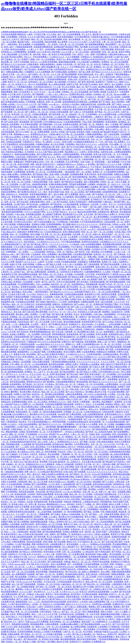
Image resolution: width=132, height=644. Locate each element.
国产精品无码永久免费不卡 (106, 214)
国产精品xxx (25, 552)
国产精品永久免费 (76, 277)
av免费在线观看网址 (123, 152)
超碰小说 (97, 234)
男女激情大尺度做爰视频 (22, 399)
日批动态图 (40, 492)
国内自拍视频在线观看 (53, 412)
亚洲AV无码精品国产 (78, 202)
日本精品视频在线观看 (74, 294)
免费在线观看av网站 (15, 72)
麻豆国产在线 (23, 42)
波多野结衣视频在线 (51, 149)
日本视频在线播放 (55, 352)
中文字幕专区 (77, 247)
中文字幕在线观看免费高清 (92, 222)
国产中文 (74, 537)
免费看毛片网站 (8, 497)
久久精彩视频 (10, 377)
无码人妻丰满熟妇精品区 (103, 359)
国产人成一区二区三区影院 (95, 419)
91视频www (40, 264)
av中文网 (12, 332)
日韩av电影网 (45, 577)
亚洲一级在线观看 (22, 122)
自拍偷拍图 (69, 464)
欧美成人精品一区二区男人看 (24, 504)
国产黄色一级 (57, 217)
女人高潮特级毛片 (100, 622)
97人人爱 (57, 87)
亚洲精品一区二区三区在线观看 (115, 62)
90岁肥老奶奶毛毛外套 (64, 69)
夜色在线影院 (62, 397)
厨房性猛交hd (67, 279)
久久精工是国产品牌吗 (43, 179)
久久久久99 (75, 549)
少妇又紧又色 (72, 367)
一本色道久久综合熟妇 (70, 104)
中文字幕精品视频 (16, 519)
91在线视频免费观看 (72, 122)
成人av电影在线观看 (57, 84)
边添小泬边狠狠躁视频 (11, 457)
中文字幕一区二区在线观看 (73, 134)
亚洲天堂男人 (70, 407)
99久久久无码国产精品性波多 (105, 39)
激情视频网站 (99, 122)
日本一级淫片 (78, 54)
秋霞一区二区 (87, 232)
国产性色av (86, 387)
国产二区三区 (94, 369)
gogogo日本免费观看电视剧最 (104, 387)
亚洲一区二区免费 (54, 102)
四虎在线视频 (52, 489)
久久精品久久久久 (57, 57)
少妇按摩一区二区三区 (74, 637)
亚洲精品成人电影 (102, 499)
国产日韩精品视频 (59, 72)
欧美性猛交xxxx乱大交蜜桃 (13, 117)
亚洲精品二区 (124, 122)
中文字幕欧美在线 (51, 337)
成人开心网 (47, 599)
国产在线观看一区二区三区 (13, 112)
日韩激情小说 (38, 77)
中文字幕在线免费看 (30, 124)
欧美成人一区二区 (44, 389)
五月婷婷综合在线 (66, 614)
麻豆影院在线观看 (57, 364)
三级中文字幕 (51, 339)
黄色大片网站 (91, 517)
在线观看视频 (42, 84)
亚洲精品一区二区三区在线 (22, 317)
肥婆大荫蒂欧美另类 (40, 544)
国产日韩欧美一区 (88, 547)
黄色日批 (21, 267)
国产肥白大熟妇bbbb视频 (110, 287)
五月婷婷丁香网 (107, 564)
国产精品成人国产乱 (40, 244)
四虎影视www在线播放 (90, 364)
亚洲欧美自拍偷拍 (55, 487)
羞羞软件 (82, 347)
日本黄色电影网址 (94, 354)
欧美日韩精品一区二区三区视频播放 (65, 622)
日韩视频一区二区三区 (73, 412)
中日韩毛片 (72, 82)
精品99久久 (99, 524)
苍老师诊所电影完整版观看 (119, 189)
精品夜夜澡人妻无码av (59, 629)
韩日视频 (84, 47)
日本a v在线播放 (43, 284)
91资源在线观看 (74, 259)
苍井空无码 (64, 347)
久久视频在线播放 (76, 97)
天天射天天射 (90, 637)
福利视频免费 (42, 479)
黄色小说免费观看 (59, 564)
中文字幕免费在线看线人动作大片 (61, 447)
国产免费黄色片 (44, 197)
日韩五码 (77, 149)
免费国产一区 (69, 189)
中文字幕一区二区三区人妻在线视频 (56, 234)
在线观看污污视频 (99, 389)
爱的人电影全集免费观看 (100, 237)
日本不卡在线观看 (18, 529)
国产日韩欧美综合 (45, 154)
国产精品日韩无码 (54, 492)
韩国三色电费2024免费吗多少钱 (55, 474)
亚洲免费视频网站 (54, 224)
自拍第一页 (37, 604)
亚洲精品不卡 (75, 324)
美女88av (42, 504)
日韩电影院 (117, 547)
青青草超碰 (15, 67)
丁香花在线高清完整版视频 (90, 379)
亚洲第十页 (98, 172)
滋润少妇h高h (88, 324)
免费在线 (41, 102)
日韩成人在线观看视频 (79, 397)
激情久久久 (40, 627)
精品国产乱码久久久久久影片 (14, 474)
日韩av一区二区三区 (76, 452)
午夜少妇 (101, 619)
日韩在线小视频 (109, 464)
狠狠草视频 (103, 594)
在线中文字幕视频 (22, 507)
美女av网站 (106, 572)
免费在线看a (115, 497)
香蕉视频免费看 (37, 624)
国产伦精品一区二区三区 (39, 74)
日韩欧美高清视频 (112, 514)
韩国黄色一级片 (103, 124)
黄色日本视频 (109, 197)
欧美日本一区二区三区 (82, 219)
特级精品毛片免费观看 (106, 352)
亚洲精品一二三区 (123, 564)
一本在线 (45, 139)
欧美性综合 (17, 239)
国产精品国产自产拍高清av (114, 462)
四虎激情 (69, 314)
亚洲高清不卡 (75, 642)
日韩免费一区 (71, 332)
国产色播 (110, 349)
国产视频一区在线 (88, 442)
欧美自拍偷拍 (76, 497)
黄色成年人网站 (22, 314)
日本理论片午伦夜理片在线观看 (106, 219)
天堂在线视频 (88, 112)
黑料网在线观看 (69, 319)
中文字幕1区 (96, 167)
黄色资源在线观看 (18, 382)
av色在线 (84, 602)
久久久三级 (56, 74)
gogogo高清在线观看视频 (12, 569)
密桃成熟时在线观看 (21, 624)
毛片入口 (113, 204)
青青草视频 (100, 162)
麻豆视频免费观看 (68, 639)
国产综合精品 (63, 202)
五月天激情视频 (122, 479)
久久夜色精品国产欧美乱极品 (66, 77)
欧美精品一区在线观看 (23, 282)
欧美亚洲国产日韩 (98, 157)
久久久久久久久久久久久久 (88, 362)
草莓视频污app (74, 117)
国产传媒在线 (78, 342)
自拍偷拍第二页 (103, 184)
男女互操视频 (25, 44)
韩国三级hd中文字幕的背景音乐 (114, 364)
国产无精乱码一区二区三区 (54, 167)
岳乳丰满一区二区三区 (18, 217)
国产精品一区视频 (92, 512)
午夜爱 (125, 324)
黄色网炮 (44, 462)
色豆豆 (77, 314)
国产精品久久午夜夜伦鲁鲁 (67, 439)
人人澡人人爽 (49, 554)
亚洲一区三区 (10, 202)
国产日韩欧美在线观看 (101, 487)
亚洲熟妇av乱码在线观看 (101, 544)
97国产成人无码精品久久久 (86, 357)
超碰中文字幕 (16, 264)
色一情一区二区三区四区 (111, 344)
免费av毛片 (100, 169)
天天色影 (50, 262)
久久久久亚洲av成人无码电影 (49, 619)
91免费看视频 (20, 172)
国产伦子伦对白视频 (75, 147)
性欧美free (80, 392)
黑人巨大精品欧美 (55, 537)
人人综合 (67, 634)
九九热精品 (123, 259)
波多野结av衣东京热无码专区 (94, 59)
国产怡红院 (80, 252)
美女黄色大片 (40, 592)
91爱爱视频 (85, 402)
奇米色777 (80, 504)
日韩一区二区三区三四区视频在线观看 (28, 467)
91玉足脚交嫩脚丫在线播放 (87, 187)
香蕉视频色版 (106, 502)
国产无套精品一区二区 (11, 59)
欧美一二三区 (108, 227)
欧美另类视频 (42, 572)
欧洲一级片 (6, 147)
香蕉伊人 (47, 349)
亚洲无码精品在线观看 (102, 484)
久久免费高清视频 (62, 497)
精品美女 (23, 422)
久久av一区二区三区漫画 (103, 79)
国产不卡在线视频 (84, 484)
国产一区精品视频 (47, 49)
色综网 (66, 537)
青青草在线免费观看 (45, 494)
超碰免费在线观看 (40, 184)
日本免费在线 (75, 629)
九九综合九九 (91, 97)
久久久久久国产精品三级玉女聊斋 (42, 37)
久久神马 (104, 204)
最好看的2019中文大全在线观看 (43, 414)
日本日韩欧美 (117, 559)
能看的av (84, 409)
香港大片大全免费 (86, 137)
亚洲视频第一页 (82, 614)
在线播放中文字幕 (42, 579)
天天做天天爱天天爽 (17, 294)
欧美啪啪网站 (20, 607)
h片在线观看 (45, 499)
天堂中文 (16, 39)
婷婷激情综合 (119, 484)
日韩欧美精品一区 (69, 379)
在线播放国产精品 (72, 589)
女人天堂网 (18, 597)
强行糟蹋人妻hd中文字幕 (96, 392)
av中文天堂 (83, 107)
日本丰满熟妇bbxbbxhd (53, 122)
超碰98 (59, 64)
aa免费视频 (93, 102)
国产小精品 (117, 104)
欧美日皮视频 (102, 334)
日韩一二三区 (122, 194)
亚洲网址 (34, 314)
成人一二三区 (120, 317)
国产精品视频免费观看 (52, 532)
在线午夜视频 (29, 264)
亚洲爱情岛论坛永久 (39, 134)
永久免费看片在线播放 (86, 337)
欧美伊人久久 (64, 339)
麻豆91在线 (114, 257)
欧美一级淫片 (105, 84)
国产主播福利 (12, 454)
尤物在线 (67, 502)
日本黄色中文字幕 (36, 279)
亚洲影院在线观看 (119, 537)
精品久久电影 (85, 194)
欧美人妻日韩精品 (32, 367)
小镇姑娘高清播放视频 (14, 472)
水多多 (82, 439)
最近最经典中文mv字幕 (73, 214)
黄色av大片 (94, 409)
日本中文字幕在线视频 (34, 519)
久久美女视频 (7, 222)
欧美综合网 (46, 334)
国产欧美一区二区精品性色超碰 (99, 432)
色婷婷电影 (24, 194)
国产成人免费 (85, 72)
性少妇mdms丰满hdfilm (80, 479)
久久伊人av (24, 374)
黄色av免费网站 (73, 59)
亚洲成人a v (82, 164)
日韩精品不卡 (8, 154)
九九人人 (65, 67)
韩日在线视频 (21, 577)
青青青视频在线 (59, 334)
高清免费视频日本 (108, 369)
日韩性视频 (74, 222)
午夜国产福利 (31, 369)
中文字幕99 (24, 454)
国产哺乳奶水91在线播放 (72, 182)
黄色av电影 (56, 379)
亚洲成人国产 (91, 297)
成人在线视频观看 (103, 507)
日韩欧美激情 (33, 64)
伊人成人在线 (53, 372)
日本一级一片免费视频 (55, 162)
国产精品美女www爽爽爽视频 (51, 207)
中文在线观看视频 (27, 347)
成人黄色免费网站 (101, 217)
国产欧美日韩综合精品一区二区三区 (51, 237)
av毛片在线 (89, 169)
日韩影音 (30, 594)
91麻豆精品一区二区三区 (72, 584)
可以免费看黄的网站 (26, 284)
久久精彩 (107, 272)
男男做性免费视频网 (78, 184)
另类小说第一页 (87, 162)
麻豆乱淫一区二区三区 (68, 137)
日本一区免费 (58, 309)
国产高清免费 (36, 122)
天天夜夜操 (29, 152)
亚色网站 (92, 164)
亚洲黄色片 (100, 82)
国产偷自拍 (104, 187)
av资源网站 (103, 627)
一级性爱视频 (50, 427)
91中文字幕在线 (13, 339)
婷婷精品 (109, 404)
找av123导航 (24, 534)
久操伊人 (83, 152)
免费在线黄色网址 (38, 202)
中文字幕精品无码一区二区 (81, 67)
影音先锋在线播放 (66, 37)
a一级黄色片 (24, 257)
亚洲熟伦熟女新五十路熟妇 (81, 94)
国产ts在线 (9, 122)
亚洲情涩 (80, 477)
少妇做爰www (112, 449)
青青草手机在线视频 (101, 562)
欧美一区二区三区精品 (75, 192)
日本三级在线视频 (10, 54)
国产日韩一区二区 (60, 389)
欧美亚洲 (45, 367)
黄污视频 (67, 224)
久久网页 (123, 632)
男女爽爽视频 (62, 519)
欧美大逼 (97, 154)
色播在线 (14, 289)
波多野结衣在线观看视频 (99, 592)
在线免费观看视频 (116, 437)
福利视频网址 (41, 597)
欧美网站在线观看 (109, 259)
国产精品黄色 (125, 209)
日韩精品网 (22, 482)
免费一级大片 (30, 472)
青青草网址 (17, 197)
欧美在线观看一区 (97, 422)
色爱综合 (43, 454)
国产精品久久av (50, 137)
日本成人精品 (120, 232)
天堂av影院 (48, 497)
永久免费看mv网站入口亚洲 (66, 399)
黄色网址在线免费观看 (55, 394)
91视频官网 (61, 259)
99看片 (87, 157)
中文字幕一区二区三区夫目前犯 (108, 109)
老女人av (28, 57)
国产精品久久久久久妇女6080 (14, 64)
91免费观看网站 (20, 52)
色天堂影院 (88, 632)
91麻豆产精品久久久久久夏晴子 (15, 79)
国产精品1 (42, 642)
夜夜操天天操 (20, 354)
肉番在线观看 (14, 634)
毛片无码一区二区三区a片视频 (56, 299)
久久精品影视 (70, 217)
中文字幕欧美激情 (41, 97)
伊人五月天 (87, 34)
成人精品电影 (12, 349)
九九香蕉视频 (14, 97)
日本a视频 (65, 174)
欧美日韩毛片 (104, 457)
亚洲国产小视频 (28, 59)
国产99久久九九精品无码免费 (115, 159)
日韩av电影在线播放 (105, 442)
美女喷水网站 (26, 392)
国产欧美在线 (32, 204)
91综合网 (95, 204)
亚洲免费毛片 (10, 267)
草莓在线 (5, 124)
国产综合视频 (60, 542)
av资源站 (11, 104)
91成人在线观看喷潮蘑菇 (91, 244)
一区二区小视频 (54, 92)
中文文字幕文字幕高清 (23, 247)
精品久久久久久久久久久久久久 (85, 224)
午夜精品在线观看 (9, 322)
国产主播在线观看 (74, 414)
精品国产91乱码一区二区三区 (111, 284)
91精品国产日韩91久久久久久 (108, 137)
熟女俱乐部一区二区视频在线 (101, 567)
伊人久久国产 (121, 599)
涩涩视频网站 (69, 424)
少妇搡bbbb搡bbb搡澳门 (70, 624)
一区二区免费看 (33, 334)
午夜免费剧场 (101, 54)
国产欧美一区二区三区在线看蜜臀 (80, 267)
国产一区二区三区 (85, 217)
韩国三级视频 (85, 249)
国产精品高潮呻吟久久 (57, 507)
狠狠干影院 (84, 374)
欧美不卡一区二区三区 (18, 82)
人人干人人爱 (53, 592)
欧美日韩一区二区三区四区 (97, 452)
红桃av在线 (68, 472)
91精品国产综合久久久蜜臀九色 (18, 404)
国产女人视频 (22, 599)
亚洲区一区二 (43, 287)
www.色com (68, 492)
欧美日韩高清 (91, 174)
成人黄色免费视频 (120, 507)
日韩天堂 (34, 454)
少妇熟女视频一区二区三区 (100, 527)
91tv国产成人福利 (121, 57)
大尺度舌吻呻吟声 (55, 432)
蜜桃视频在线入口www (56, 504)
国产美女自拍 (71, 572)
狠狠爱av (117, 607)
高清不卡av (61, 59)
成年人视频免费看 (92, 182)
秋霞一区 (61, 252)
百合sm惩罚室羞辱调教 (102, 474)
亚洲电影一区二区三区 (89, 77)
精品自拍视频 (51, 42)
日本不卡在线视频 (22, 62)
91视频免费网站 (8, 157)
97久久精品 (52, 34)
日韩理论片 (9, 329)
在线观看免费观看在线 (43, 47)
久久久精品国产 (87, 307)
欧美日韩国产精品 (39, 507)
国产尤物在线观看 (28, 584)
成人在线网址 (118, 84)
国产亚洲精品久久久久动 (99, 107)
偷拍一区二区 (37, 39)
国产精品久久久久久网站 (44, 277)
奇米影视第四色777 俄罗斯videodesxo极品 (113, 274)
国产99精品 (41, 302)
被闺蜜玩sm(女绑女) (46, 557)
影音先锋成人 (30, 242)
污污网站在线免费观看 (73, 129)
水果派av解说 (55, 134)
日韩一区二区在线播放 (30, 67)
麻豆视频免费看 (65, 254)
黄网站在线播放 (24, 614)
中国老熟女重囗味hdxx (101, 37)
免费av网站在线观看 (49, 317)
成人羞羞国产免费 (95, 279)
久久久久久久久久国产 (78, 42)
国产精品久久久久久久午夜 (36, 559)
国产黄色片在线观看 (70, 469)
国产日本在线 (37, 257)
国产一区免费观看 (75, 564)
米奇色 (13, 614)
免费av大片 (15, 99)
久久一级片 (43, 192)
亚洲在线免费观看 (36, 159)
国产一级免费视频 (110, 379)
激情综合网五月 (100, 597)
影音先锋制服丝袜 (80, 177)
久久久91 (32, 557)
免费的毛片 (105, 559)
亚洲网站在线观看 (36, 409)
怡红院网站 (31, 354)
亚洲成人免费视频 (71, 532)
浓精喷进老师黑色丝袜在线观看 (22, 512)
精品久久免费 (115, 504)
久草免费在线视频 (103, 289)
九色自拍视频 (94, 427)
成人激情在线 (72, 377)
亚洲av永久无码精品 (57, 377)
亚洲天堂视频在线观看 (51, 109)
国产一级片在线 (111, 279)
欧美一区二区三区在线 (117, 229)
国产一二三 (42, 377)
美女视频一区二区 (57, 437)
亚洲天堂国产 (102, 532)
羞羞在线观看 (48, 439)
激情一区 (35, 169)
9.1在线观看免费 (68, 484)
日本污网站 (117, 237)
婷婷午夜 (34, 489)
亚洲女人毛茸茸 (9, 277)
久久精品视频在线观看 (116, 422)
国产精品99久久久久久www (62, 292)
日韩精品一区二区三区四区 (113, 64)
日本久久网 (85, 389)
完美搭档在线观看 (97, 282)
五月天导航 (89, 214)
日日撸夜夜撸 (25, 539)
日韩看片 (47, 632)
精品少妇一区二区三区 (11, 379)
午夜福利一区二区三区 (121, 272)
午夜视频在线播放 (25, 87)
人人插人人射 (120, 252)
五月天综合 (60, 267)
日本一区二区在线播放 (46, 59)
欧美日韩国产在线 (57, 192)
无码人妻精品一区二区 (88, 537)
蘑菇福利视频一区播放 (16, 432)
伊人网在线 (7, 499)
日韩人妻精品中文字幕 (18, 557)
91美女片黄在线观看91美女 (88, 407)
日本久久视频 (121, 182)
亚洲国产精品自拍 (68, 569)
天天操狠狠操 (32, 434)
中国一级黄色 (55, 182)
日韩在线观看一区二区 (114, 222)
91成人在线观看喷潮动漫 (93, 414)
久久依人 (57, 142)
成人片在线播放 (76, 264)
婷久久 (13, 77)
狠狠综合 (57, 304)
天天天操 (58, 124)
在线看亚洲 (92, 627)
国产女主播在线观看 (51, 429)
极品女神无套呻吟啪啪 (48, 99)
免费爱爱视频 (95, 262)
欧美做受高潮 (73, 334)
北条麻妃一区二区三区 (15, 464)
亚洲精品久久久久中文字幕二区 (50, 637)
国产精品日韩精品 (24, 277)
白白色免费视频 (112, 127)
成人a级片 (18, 639)
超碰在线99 (22, 232)
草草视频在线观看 (34, 214)
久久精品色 (126, 497)
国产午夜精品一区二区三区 (104, 194)
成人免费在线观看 (10, 594)
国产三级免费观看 (40, 484)
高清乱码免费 (23, 164)
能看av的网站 (13, 174)
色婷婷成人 (51, 252)
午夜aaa (52, 522)
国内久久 (88, 477)
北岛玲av (54, 132)
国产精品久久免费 (54, 264)
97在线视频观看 (39, 44)
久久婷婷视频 (68, 619)
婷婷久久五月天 (123, 77)
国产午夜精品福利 (103, 552)
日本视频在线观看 (69, 262)
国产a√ (84, 259)
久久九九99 (43, 434)
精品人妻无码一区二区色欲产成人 (68, 179)
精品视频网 (57, 39)
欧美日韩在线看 (37, 534)
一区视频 (74, 347)
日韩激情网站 (10, 427)
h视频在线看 (24, 324)
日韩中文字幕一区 (111, 207)
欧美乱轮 (37, 392)
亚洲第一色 (103, 257)
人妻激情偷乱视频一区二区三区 (15, 489)
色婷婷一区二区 (107, 182)
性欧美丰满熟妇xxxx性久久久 (101, 309)
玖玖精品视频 (42, 437)
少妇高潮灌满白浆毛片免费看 (91, 239)
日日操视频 (111, 374)
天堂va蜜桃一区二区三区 (120, 144)
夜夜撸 (103, 92)
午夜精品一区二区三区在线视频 (90, 384)
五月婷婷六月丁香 (99, 199)
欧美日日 (80, 297)
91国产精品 (121, 269)
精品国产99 (54, 434)
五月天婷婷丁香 (25, 54)
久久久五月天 (80, 89)
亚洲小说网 (67, 142)
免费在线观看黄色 (48, 64)
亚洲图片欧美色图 (32, 147)
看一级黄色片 (82, 317)
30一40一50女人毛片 (68, 312)
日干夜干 (112, 342)
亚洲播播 (32, 52)
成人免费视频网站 (12, 177)
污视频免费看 (44, 514)
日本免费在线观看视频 (83, 254)
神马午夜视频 (10, 224)
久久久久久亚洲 (95, 197)
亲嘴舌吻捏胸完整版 (66, 477)
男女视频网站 (64, 247)
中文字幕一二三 (67, 357)
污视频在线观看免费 (24, 47)
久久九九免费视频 (43, 72)
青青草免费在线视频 (28, 227)
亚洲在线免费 (20, 494)
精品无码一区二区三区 (114, 239)
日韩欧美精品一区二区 (20, 429)
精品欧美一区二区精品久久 (78, 167)
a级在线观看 (96, 52)
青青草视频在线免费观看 (83, 109)
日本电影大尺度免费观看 (52, 589)
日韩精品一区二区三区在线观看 (75, 92)
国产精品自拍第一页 (32, 639)
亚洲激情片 (73, 72)
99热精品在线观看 (85, 447)
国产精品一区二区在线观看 (44, 397)
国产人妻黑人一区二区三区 (37, 112)
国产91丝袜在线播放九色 (45, 222)
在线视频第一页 (60, 512)
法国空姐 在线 (107, 152)
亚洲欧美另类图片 (57, 354)
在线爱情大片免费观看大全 (94, 642)
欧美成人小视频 (30, 642)
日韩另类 (23, 37)
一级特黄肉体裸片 (41, 292)
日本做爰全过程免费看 (25, 302)
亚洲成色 (10, 214)
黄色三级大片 (122, 637)
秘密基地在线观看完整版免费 (83, 539)
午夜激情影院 (12, 422)
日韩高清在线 (23, 322)
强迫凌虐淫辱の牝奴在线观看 (115, 167)
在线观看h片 (83, 262)
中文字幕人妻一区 (20, 409)
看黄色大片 (68, 524)
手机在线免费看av (41, 57)
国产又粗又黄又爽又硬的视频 (35, 312)
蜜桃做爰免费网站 (63, 557)
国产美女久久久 (108, 599)
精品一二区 (36, 614)
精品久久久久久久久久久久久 (79, 604)
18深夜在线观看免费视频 (34, 239)
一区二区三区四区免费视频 (108, 292)
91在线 (57, 262)
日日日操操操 (102, 629)
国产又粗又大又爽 (97, 367)
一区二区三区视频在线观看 (105, 447)
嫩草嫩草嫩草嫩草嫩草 (67, 427)
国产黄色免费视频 (18, 449)
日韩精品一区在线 (25, 502)
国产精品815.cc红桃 (29, 99)
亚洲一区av (125, 219)
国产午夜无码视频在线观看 (31, 249)
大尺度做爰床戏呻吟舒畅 (104, 269)
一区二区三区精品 (23, 629)
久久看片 (79, 49)
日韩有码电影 (37, 552)
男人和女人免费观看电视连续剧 (116, 377)
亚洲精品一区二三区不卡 (35, 372)
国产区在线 (71, 132)
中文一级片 (100, 74)
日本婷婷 (31, 494)
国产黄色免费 (40, 537)
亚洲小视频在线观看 (72, 232)
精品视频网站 (10, 307)
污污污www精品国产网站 (35, 212)
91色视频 (69, 274)
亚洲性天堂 (112, 634)
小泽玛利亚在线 (11, 207)
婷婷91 (7, 392)
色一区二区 (87, 39)
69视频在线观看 (88, 302)
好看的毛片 (66, 342)
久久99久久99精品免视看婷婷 (71, 169)
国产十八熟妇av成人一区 (79, 519)
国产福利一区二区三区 (46, 574)
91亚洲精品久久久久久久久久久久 (114, 242)
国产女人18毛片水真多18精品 (77, 522)
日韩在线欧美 (115, 532)
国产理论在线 (72, 374)
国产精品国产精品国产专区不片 (114, 132)
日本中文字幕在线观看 (66, 282)
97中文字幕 (126, 162)
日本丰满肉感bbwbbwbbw (44, 329)
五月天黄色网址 (73, 162)
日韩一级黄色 (50, 534)
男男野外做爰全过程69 (35, 162)
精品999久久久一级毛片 (14, 622)
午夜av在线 (20, 214)
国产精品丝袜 (92, 439)
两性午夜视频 (102, 504)
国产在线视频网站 (121, 432)
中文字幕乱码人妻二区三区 (89, 542)
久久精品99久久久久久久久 (49, 242)
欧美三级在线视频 (120, 434)
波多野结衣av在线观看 (102, 604)
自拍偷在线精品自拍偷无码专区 (23, 442)
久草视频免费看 (31, 89)
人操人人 (53, 442)
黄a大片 (32, 84)
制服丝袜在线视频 (22, 319)
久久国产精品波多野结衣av (20, 604)
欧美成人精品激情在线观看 (21, 537)
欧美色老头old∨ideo (66, 567)
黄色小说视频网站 (50, 254)
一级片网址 (96, 402)
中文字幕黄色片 (120, 589)
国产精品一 (28, 179)
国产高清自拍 (23, 332)
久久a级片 (53, 517)
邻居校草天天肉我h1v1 (54, 607)
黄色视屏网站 (36, 509)
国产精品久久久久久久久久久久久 (104, 382)
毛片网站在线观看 (90, 594)
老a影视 (42, 489)
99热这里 (53, 479)
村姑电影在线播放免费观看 (50, 547)
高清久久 (34, 62)
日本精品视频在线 (122, 309)
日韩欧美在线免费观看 (44, 399)
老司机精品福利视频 (122, 474)
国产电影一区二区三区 (75, 559)
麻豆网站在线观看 (106, 87)
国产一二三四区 (22, 447)
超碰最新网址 (23, 352)
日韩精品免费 (61, 277)
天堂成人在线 (40, 487)
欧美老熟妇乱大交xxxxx (11, 459)
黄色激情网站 (70, 527)
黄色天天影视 (45, 127)
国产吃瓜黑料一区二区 (76, 287)
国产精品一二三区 (23, 359)
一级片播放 (82, 427)
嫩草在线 (115, 212)
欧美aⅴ (39, 142)
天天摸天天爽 (40, 34)
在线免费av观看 (104, 104)
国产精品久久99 (33, 529)
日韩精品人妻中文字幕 (103, 589)
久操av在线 (40, 594)
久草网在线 (57, 289)
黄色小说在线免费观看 (49, 89)
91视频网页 (29, 72)
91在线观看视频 (8, 412)
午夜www (57, 612)
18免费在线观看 (92, 559)
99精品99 (119, 412)
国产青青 (62, 359)
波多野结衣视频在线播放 (60, 119)
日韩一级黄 (24, 509)
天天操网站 (9, 544)
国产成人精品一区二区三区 (13, 567)
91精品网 (71, 359)
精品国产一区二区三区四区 (110, 97)
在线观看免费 (123, 339)
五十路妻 (10, 577)
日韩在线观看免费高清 (66, 382)
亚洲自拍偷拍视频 (118, 459)
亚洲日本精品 (94, 152)
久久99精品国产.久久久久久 (103, 479)
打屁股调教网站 (13, 309)
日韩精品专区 (89, 329)
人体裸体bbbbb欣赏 (91, 502)
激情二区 (40, 452)
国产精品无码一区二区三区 (18, 139)
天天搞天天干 (120, 577)
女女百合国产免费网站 (98, 47)
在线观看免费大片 (58, 544)
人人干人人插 (8, 494)
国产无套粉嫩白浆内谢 (60, 139)
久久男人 (50, 617)
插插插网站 (121, 299)
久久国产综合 (25, 184)
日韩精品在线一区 (85, 569)
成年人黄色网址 (118, 102)
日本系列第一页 (70, 64)
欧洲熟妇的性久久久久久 (68, 442)
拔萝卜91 (103, 492)
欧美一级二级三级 (110, 52)
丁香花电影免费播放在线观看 (63, 362)
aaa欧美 (41, 262)
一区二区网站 (23, 252)
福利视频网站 (81, 567)
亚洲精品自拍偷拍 (111, 354)
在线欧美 (109, 74)
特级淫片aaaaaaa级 (110, 632)
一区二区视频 (56, 107)
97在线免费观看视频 (35, 449)
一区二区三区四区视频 (86, 189)
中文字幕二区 (84, 487)
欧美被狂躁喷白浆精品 (15, 102)
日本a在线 (53, 462)
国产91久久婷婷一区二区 (26, 132)
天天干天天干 (51, 159)
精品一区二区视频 (40, 629)
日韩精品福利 (23, 532)
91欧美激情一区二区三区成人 (24, 547)
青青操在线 (12, 479)
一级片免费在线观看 (88, 469)
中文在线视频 (99, 404)
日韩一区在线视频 (101, 454)
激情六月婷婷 (107, 612)
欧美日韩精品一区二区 (114, 397)
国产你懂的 (43, 104)
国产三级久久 (75, 112)
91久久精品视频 (108, 407)
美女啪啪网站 (87, 269)
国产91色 (37, 589)
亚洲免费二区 (53, 272)
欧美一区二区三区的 (115, 587)
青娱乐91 (107, 319)
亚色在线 (48, 39)
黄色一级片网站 (63, 509)
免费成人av (44, 609)
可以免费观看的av (57, 367)
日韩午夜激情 (93, 287)
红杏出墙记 (31, 607)
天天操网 (5, 264)
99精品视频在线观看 (65, 49)
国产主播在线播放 (105, 607)
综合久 (89, 404)
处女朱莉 (49, 409)
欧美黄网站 (15, 124)
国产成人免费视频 (22, 522)
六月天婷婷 (84, 237)
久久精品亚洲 (88, 552)
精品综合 (60, 187)
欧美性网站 (89, 129)
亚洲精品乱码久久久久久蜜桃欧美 (40, 464)
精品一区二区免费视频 (20, 234)
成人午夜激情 (99, 349)
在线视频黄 (119, 582)
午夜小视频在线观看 (109, 512)
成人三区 (16, 584)
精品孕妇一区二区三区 (120, 499)
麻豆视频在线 (117, 457)
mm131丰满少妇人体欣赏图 (49, 52)
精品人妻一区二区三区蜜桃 (53, 392)
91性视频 (115, 124)
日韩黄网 (10, 269)
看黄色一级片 (120, 404)
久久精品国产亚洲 (66, 227)
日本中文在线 (35, 167)
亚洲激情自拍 (67, 304)
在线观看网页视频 (110, 192)
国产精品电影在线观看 (42, 444)
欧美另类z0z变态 (70, 107)
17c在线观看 (26, 444)
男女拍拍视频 (54, 454)
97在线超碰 (36, 254)
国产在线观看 (80, 472)
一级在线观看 (69, 172)
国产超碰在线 (20, 219)
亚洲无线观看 (27, 97)
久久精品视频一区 (51, 457)
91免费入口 (11, 87)
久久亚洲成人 (100, 324)
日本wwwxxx (78, 209)
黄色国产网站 (120, 202)
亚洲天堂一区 (86, 589)
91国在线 (95, 132)
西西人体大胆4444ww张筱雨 (18, 549)
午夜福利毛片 (29, 142)
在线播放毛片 (42, 347)
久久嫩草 (124, 612)
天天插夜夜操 (63, 459)
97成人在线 (119, 99)
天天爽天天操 (87, 597)
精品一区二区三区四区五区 (23, 304)
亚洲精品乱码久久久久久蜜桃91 (99, 69)
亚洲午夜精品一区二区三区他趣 (49, 524)
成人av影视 (67, 209)
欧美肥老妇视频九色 (121, 319)
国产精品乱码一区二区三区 (75, 229)
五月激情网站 (92, 114)
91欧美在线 (18, 559)
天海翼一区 (37, 412)
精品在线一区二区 (27, 477)
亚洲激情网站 (21, 269)
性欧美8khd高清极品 (15, 152)
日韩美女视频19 (21, 279)
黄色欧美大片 (23, 439)
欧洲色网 (6, 429)
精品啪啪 (97, 482)
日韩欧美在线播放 (42, 379)
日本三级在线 (58, 127)
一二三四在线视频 (38, 252)
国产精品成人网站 (41, 174)
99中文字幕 (80, 424)
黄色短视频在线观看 (72, 322)
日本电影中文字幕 (99, 249)
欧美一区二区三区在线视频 (27, 612)
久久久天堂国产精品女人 (57, 212)
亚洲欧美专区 (118, 604)
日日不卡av (54, 312)
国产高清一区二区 (85, 64)
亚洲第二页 (6, 504)
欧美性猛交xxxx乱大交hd (82, 534)
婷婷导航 (80, 457)
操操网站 (106, 312)
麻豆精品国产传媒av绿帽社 (97, 554)
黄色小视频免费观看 (91, 612)
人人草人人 (84, 544)
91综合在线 (21, 157)
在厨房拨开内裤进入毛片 (85, 292)
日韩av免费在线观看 (41, 362)
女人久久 (52, 157)
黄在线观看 (83, 367)
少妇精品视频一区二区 (78, 514)
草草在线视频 (87, 154)
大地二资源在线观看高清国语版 (108, 307)
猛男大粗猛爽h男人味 (50, 67)
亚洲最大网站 (71, 207)
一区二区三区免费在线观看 (32, 339)
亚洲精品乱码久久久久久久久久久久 (115, 409)
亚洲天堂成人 (53, 357)
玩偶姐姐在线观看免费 (106, 339)
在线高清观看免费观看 (18, 159)
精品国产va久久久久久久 (26, 262)
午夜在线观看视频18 (106, 637)
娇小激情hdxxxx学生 (24, 329)
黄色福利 (71, 504)
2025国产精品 (20, 204)
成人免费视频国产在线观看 (23, 574)
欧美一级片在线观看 (104, 302)
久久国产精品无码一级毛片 (30, 349)
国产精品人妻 (35, 599)
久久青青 (63, 302)
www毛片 (92, 229)
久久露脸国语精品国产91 (12, 244)
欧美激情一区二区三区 (45, 307)
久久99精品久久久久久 (18, 119)
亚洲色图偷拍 (74, 302)
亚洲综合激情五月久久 (107, 119)
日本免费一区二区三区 (82, 234)
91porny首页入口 (41, 209)
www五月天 (106, 624)
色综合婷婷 (98, 569)
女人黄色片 (110, 619)
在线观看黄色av (78, 284)
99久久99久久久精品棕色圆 (49, 342)
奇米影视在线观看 (117, 557)
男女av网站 (65, 369)
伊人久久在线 (33, 499)
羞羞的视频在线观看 (67, 62)
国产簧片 (26, 459)
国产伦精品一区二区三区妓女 (51, 274)
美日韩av (16, 287)
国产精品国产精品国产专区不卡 (78, 349)
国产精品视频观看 (69, 74)
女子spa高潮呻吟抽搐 (108, 114)
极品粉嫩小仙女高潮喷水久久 (16, 414)
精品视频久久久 (72, 152)
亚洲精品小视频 (39, 224)
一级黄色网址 (12, 44)
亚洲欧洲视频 (58, 349)
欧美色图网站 (87, 314)
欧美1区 (97, 64)
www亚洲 (43, 62)
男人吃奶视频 (113, 389)
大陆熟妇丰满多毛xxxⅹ (66, 164)
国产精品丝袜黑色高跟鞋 (95, 179)
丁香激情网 (65, 454)
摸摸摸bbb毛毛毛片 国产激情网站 (15, 229)
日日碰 (57, 387)
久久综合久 (12, 424)
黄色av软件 (62, 157)
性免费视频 (57, 632)
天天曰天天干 (99, 449)
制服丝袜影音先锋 (89, 104)
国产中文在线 (91, 87)
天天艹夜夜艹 (83, 207)
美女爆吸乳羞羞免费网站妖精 (80, 617)
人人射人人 (31, 567)
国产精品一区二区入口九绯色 (107, 112)
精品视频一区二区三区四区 (111, 509)
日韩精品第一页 (53, 469)
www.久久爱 (66, 52)
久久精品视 (75, 244)
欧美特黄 (49, 387)
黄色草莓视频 (51, 452)
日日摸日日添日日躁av (23, 222)
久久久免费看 (92, 424)
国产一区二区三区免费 (40, 322)
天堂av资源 (114, 47)
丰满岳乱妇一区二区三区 (81, 529)
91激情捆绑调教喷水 (93, 272)
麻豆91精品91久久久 (39, 229)
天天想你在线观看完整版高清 (14, 34)
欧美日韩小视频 (62, 494)
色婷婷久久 (80, 404)
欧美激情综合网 (41, 502)
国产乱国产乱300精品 (89, 84)
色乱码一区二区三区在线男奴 (95, 437)
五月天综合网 (45, 309)
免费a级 (68, 562)
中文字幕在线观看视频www (40, 422)
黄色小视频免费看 (16, 149)
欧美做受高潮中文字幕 (92, 322)
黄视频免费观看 (116, 517)
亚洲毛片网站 (53, 369)
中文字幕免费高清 (82, 37)
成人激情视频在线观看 (14, 372)
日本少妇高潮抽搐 (27, 289)
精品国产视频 (36, 532)
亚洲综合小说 (37, 549)
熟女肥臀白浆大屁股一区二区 (90, 332)
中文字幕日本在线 (108, 77)
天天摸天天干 (113, 92)
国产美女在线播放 (21, 189)
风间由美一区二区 (77, 114)
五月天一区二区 (80, 99)
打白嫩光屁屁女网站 (26, 637)
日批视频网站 (93, 509)
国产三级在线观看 (112, 134)
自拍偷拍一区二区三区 (103, 94)
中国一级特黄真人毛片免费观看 (99, 252)
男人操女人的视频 (68, 457)
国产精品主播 (58, 314)
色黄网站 (27, 484)
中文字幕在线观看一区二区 (75, 289)
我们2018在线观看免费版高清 (22, 237)
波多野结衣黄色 (107, 519)
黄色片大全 (26, 177)
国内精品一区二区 (93, 147)
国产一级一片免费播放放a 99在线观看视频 (97, 399)
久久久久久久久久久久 (59, 244)
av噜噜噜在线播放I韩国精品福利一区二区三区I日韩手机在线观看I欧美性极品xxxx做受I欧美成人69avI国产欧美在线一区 (51, 32)
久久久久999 (120, 302)
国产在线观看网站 (101, 477)
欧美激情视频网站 (68, 577)
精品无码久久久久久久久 (87, 144)
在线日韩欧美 (47, 529)
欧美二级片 (9, 47)
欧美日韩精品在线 (86, 74)
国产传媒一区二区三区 (27, 377)
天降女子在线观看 (9, 482)
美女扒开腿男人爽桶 (72, 352)
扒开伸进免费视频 (84, 359)
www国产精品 (12, 167)
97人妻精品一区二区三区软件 (90, 319)
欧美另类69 (76, 594)
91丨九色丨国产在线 (104, 142)
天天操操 (111, 157)
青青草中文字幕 (117, 534)
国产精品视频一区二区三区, (111, 549)
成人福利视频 (60, 82)
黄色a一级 (46, 54)
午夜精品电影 (104, 574)
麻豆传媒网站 (81, 197)
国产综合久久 (57, 189)
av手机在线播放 (124, 114)
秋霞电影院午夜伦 (117, 334)
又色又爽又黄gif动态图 (92, 462)
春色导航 (37, 54)
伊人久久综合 (20, 129)
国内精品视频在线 (117, 629)
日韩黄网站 (70, 144)
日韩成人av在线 (119, 224)
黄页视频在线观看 (123, 427)
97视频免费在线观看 (112, 139)
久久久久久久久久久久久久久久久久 (102, 472)
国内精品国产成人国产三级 (67, 307)
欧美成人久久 (21, 84)
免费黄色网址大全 (36, 232)
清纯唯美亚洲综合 (57, 572)
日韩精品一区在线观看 (22, 362)
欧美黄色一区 (61, 617)
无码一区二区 (97, 139)
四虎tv (70, 417)
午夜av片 (28, 589)
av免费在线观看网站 (71, 154)
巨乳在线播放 (107, 317)
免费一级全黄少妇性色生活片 (43, 164)
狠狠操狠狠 (123, 89)
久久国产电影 (45, 314)
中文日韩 (121, 394)
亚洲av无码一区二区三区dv (107, 267)
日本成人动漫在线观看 (59, 112)
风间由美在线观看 (27, 492)
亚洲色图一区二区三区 (36, 172)
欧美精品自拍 (58, 444)
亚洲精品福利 (63, 479)
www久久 (122, 447)
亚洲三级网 (121, 539)
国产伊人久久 (12, 374)
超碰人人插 (102, 342)
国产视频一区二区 (87, 124)
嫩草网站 (15, 392)
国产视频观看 (38, 94)
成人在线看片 (74, 269)
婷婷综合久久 (12, 194)
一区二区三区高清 (64, 587)
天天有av (46, 417)
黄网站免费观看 (118, 574)
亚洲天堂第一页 (109, 154)
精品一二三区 (10, 532)
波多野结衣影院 (28, 524)
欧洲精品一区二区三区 (103, 67)
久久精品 (31, 479)
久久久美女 (31, 294)
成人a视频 (118, 79)
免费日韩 (22, 479)
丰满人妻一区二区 (90, 492)
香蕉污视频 (48, 542)
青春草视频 (69, 187)
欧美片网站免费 (63, 257)
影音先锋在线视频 (27, 144)
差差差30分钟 (32, 527)
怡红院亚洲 (102, 229)
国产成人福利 (96, 207)
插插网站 (100, 329)
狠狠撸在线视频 (106, 149)
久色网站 (26, 137)
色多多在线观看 (29, 197)
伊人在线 (48, 77)
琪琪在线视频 (87, 499)
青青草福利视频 (59, 422)
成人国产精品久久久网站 (87, 372)
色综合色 (62, 452)
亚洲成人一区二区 (14, 642)
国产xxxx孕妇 (43, 354)
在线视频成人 (95, 227)
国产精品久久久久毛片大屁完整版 (60, 467)
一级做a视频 (103, 517)
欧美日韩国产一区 (98, 374)
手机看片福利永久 (122, 519)
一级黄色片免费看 (25, 469)
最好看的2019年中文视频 (84, 587)
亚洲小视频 (54, 174)
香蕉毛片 (50, 594)
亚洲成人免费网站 (18, 334)
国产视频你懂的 (46, 124)
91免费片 (101, 489)
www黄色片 (65, 434)
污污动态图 (97, 377)
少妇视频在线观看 (75, 419)
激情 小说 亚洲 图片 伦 (23, 92)
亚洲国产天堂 (120, 69)
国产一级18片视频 (56, 194)
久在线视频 (48, 297)
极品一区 (81, 87)
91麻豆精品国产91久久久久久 (83, 339)
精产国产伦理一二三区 (106, 539)
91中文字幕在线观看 (17, 259)
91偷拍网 (55, 577)
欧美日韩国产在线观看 (53, 249)
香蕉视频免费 (92, 284)
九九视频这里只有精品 (50, 569)
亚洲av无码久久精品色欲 (51, 319)
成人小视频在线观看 (48, 169)
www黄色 (114, 592)
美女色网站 (38, 582)
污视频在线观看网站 (94, 134)
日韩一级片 (36, 429)
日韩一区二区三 (37, 427)
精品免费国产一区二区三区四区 (76, 609)
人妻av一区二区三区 (79, 434)
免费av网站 (92, 257)
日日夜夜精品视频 (55, 172)
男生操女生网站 (16, 57)
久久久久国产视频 (80, 489)
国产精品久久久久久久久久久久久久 (107, 72)
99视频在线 (77, 502)
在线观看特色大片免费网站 (46, 247)
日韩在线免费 (108, 412)
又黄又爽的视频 (107, 49)
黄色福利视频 (49, 509)
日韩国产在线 (76, 299)
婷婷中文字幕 (73, 84)
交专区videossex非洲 (17, 564)
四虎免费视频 (91, 342)
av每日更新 (48, 199)
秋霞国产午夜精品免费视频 (18, 297)
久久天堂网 (66, 387)
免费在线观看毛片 (75, 157)
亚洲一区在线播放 (104, 434)
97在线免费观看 (56, 229)
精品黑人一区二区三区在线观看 (106, 529)
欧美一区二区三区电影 (22, 182)
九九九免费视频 (73, 57)
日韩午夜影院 (46, 612)
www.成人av (54, 104)
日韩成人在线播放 (102, 534)
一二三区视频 (30, 107)
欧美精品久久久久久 (58, 402)
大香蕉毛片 (46, 217)
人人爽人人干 (33, 49)
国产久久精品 (108, 482)
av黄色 (30, 34)
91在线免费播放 (89, 352)
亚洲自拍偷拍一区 (23, 412)
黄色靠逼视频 (82, 382)
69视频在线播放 (9, 599)
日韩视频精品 (18, 89)
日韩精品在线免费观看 (61, 219)
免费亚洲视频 (44, 132)
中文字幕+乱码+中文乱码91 (20, 94)
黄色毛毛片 (100, 587)
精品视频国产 (108, 402)
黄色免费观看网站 (75, 512)
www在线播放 (85, 377)
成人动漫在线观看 (91, 49)
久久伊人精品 (113, 59)
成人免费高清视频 (78, 627)
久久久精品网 (65, 489)
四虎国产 (122, 387)
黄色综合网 (120, 49)
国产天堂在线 (58, 332)
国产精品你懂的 (66, 99)
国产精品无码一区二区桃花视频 (97, 584)
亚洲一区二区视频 (107, 424)
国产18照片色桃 (23, 254)
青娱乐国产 (87, 622)
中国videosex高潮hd (13, 137)
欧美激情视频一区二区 (36, 432)
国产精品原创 (56, 204)
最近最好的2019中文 (91, 599)
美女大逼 (18, 312)
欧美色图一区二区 (27, 437)
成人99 (27, 169)
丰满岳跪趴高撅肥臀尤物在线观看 (60, 404)
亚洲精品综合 (111, 89)
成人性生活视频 (57, 144)
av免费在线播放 (112, 384)
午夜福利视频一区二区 (92, 159)
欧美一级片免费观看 (72, 39)
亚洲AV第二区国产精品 (46, 477)
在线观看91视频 (122, 227)
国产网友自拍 (10, 469)
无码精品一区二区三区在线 (49, 584)
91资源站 (30, 219)
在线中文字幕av (24, 397)
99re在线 (61, 414)
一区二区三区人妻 (9, 164)
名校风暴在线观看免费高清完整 (20, 209)
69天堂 (4, 479)
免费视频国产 (18, 69)
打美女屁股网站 (104, 547)
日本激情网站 (12, 492)
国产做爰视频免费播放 (95, 44)
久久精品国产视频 (38, 352)
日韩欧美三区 (125, 47)
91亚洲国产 (54, 347)
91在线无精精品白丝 (53, 232)
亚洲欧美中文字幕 (45, 69)
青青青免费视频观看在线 (40, 332)
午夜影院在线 (36, 297)
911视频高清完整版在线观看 (51, 527)
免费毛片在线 (123, 352)
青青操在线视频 (56, 502)
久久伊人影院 (54, 484)
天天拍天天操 (81, 309)
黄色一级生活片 (34, 474)
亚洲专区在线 (105, 224)
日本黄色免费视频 (25, 632)
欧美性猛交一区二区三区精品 (41, 82)
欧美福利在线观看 (44, 304)
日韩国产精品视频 (14, 609)
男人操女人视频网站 (69, 239)
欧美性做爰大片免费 (52, 552)
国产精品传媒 (16, 127)
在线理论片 (13, 554)
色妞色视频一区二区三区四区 (96, 497)
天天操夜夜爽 (55, 609)
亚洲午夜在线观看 (37, 79)
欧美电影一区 (91, 457)
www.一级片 (80, 69)
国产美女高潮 (125, 592)
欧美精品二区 (37, 137)
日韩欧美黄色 (32, 157)
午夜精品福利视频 (40, 182)
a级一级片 (112, 492)
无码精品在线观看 (14, 142)
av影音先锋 (103, 144)
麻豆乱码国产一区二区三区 (113, 234)
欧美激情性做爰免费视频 (12, 212)
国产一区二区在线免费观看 (69, 34)
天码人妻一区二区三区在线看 (72, 44)
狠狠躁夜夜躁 (22, 602)
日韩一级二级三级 (53, 279)
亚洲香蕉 (119, 402)
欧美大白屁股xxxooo (58, 482)
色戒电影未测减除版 (30, 309)
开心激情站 (47, 142)
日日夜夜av (70, 309)
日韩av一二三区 (56, 327)
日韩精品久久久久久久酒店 (110, 177)
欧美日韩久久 (12, 617)
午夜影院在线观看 (58, 287)
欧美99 (37, 317)
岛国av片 (60, 464)
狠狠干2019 (124, 82)
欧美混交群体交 (11, 534)
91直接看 (117, 149)
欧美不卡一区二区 (117, 594)
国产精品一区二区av (110, 209)
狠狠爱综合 (122, 342)
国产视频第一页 (64, 534)
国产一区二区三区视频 (104, 232)
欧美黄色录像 (49, 257)
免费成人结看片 (72, 364)
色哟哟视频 (11, 252)
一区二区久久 (22, 74)
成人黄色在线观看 (90, 299)
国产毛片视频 (122, 407)
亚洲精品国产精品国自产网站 (67, 47)
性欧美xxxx (102, 634)
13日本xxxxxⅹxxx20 (24, 582)
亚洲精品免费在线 (56, 559)
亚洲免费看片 (110, 332)
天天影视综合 (18, 147)
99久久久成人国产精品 (121, 487)
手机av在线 (87, 122)
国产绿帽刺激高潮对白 (108, 439)
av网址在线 (120, 482)
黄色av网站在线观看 (33, 299)
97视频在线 (32, 342)
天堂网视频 (31, 102)
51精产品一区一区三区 (72, 632)
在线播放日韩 (104, 212)
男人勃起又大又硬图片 (38, 119)
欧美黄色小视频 (67, 89)
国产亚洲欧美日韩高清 (27, 192)
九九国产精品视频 (23, 544)
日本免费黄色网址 (82, 444)
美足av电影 (28, 292)
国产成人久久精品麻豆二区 (84, 634)
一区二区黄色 (52, 44)
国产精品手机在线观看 (110, 264)
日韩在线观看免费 (22, 337)
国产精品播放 (35, 439)
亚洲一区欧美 (73, 402)
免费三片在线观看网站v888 (88, 344)
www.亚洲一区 (120, 567)
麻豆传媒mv (17, 292)
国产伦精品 (56, 514)
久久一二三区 (34, 602)
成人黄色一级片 (48, 259)
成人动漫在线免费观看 (120, 454)
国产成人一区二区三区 (72, 612)
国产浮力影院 (105, 102)
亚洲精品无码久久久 (59, 97)
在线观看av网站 (124, 492)
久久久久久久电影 (43, 289)
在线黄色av (124, 262)
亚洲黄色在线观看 (71, 124)
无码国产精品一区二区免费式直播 (70, 554)
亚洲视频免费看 (77, 174)
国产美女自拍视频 (62, 529)
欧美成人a (38, 632)
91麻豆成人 (108, 202)
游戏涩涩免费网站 (9, 192)
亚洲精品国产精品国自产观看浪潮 (89, 417)
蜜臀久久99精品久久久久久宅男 (59, 449)
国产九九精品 (108, 322)
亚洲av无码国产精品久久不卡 (35, 327)
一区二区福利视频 (44, 512)
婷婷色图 (91, 82)
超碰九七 (120, 157)
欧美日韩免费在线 (62, 594)
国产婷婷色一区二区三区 (80, 474)
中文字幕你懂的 (26, 617)
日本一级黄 (90, 54)
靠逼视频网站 (110, 314)
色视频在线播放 (43, 144)
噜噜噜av (92, 607)
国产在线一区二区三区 (120, 477)
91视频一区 (90, 504)
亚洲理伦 (60, 522)
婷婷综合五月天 (51, 269)
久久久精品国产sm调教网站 (89, 62)
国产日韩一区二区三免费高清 (101, 99)
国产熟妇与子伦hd (14, 357)
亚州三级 (36, 539)
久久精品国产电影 (90, 149)
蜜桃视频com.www (22, 134)
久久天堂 (33, 104)
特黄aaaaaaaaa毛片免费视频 (37, 622)
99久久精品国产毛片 (71, 547)
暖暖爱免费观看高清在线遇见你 (31, 387)
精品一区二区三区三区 (84, 524)
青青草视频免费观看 (39, 194)
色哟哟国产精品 (52, 239)
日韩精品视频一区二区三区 (51, 407)
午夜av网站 (100, 129)
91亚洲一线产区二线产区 (45, 282)
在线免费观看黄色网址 (53, 129)
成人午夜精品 (18, 169)
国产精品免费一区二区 (59, 114)
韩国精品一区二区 (73, 437)
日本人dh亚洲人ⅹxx (112, 569)
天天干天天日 (40, 92)
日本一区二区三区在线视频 (58, 627)
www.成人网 (102, 337)
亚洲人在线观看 (24, 77)
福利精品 (77, 492)
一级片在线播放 (89, 629)
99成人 (115, 262)
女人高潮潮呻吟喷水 (109, 247)
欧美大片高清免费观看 (48, 227)
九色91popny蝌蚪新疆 (28, 207)
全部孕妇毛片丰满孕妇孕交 (72, 272)
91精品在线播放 (96, 397)
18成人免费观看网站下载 (99, 602)
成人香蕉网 (63, 42)
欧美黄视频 (52, 62)
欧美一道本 (61, 147)
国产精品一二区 (96, 514)
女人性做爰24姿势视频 (53, 634)
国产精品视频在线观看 (91, 624)
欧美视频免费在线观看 (98, 557)
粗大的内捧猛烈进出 (35, 267)
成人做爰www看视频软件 (89, 572)
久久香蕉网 (73, 237)
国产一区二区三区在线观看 (23, 572)
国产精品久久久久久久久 (85, 619)
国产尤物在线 (120, 254)
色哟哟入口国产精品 (22, 394)
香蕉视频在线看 (13, 444)
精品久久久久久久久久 (55, 344)
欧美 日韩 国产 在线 (84, 467)
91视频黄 (14, 257)
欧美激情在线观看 (23, 417)
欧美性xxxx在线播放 (26, 307)
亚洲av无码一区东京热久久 (79, 79)
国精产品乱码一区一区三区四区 (22, 619)
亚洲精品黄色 (26, 174)
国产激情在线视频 (100, 429)
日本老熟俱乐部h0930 (43, 87)
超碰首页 (57, 154)
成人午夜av (37, 417)
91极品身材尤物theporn (118, 54)
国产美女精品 (30, 69)
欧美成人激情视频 (119, 107)
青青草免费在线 (73, 597)
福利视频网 (24, 167)
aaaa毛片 (5, 434)
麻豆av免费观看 (108, 427)
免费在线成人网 (48, 147)
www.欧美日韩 (60, 117)
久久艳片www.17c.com (69, 592)
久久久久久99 (22, 104)
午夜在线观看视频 (92, 247)
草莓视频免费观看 (89, 459)
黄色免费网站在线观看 (28, 274)
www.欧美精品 (10, 452)
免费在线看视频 (95, 202)
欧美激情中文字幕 (10, 274)
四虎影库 (79, 464)
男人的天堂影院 (69, 87)
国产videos (70, 392)
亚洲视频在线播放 (20, 402)
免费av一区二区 (8, 84)
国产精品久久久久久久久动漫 (109, 164)
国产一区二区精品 (84, 172)
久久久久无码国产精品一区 (76, 127)
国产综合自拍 (23, 202)
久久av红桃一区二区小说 (32, 457)
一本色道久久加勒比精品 (74, 432)
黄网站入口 (70, 344)
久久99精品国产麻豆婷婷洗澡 (50, 472)
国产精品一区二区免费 (46, 587)
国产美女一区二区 (112, 117)
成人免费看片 (120, 142)
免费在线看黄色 (33, 259)
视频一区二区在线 (17, 434)
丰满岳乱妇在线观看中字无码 (67, 409)
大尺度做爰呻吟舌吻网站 (114, 172)
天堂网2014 (33, 577)
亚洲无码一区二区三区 (103, 254)
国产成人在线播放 (87, 334)
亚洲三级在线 (92, 574)
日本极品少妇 (27, 379)
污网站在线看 (114, 249)
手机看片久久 (112, 82)
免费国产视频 (94, 259)
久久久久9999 (109, 444)
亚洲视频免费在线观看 (112, 244)
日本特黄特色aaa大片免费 (96, 277)
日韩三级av (98, 314)
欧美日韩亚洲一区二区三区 (69, 159)
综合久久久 (116, 184)
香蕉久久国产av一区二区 (116, 129)
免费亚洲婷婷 (121, 87)
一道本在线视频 (37, 42)
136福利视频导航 (116, 429)
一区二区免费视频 (80, 557)
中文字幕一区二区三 (92, 464)
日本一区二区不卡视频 (40, 189)
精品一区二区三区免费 (38, 482)
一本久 (116, 612)
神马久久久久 (40, 617)
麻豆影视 (34, 127)
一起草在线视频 (114, 324)
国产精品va (50, 519)
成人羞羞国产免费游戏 (52, 214)
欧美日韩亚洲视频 (105, 174)
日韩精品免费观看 (40, 114)
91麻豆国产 (35, 139)
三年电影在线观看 (64, 582)
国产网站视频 (47, 539)
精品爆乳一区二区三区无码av (80, 482)
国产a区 (26, 244)
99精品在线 (67, 109)
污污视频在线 (62, 222)
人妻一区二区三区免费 (111, 42)
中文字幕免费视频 (34, 129)
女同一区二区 (97, 444)
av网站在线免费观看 (74, 394)
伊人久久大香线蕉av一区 (70, 579)
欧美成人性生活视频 (51, 639)
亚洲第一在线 (80, 279)
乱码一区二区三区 (36, 269)
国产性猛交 (25, 39)
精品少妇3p (124, 472)
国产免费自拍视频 (94, 192)
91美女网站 (101, 189)
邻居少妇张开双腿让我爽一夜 (34, 187)
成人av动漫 (43, 442)
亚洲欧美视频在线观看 (58, 184)
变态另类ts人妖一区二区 (66, 384)
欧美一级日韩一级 (87, 532)
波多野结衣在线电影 (90, 242)
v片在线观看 (79, 274)
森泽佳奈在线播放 (18, 49)
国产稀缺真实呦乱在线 (80, 139)
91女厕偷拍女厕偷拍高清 (84, 142)
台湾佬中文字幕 (71, 249)
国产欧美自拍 (40, 469)
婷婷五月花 (72, 542)
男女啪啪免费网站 (120, 544)
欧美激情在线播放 (23, 497)
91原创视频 (15, 524)
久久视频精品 (74, 507)
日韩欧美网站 (43, 107)
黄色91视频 (35, 234)
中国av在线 (110, 329)
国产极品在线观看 (114, 347)
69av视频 (126, 109)
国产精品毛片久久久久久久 (50, 424)
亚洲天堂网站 (125, 52)
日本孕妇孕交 (120, 617)
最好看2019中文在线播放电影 (105, 34)
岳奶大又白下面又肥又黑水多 (26, 462)
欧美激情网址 (87, 117)
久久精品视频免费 (71, 204)
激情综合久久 (7, 312)
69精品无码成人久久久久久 (65, 199)
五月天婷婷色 (122, 399)
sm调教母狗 (44, 204)
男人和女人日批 (11, 199)
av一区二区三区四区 (81, 52)
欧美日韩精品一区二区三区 (34, 357)
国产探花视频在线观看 (116, 282)
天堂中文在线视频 (105, 577)
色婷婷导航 (37, 497)
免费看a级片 (19, 162)
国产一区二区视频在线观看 (23, 587)
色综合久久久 (43, 294)
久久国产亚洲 (95, 42)
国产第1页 (35, 319)
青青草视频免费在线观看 (15, 527)
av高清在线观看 (19, 499)
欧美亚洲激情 (112, 122)
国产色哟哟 (95, 92)
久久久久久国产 (26, 592)
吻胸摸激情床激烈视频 (110, 614)
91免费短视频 (124, 279)
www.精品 (40, 344)
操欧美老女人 (52, 302)
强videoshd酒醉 (120, 94)
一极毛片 (44, 324)
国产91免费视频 (72, 194)
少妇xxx (26, 127)
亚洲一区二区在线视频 (114, 417)
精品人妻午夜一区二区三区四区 (99, 582)
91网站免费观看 (19, 542)
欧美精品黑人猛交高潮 (103, 57)
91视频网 (92, 184)
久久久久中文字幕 (50, 614)
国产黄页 (82, 82)
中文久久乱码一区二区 (39, 374)
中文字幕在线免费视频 (71, 242)
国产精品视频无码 (67, 337)
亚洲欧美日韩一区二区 (83, 449)
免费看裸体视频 (57, 294)
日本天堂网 (95, 614)
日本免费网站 (12, 37)
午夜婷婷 (76, 387)
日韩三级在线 (66, 149)
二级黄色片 (99, 117)
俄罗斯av (70, 252)
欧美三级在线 (105, 537)
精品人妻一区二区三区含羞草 (34, 562)
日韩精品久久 (87, 57)
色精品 (92, 434)
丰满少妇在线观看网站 (28, 424)
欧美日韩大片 (79, 582)
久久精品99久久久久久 (76, 354)
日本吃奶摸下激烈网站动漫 (105, 494)
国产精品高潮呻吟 (67, 372)
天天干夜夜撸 (123, 154)
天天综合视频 (84, 199)
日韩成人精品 (7, 282)
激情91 (38, 149)
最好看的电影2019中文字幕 (117, 609)
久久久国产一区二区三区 (26, 514)
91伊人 (66, 264)
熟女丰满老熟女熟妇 (30, 407)
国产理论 (43, 157)
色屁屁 (62, 132)
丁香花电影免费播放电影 (56, 79)
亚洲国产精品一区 (79, 257)
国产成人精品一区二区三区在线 (40, 117)
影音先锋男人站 (97, 609)
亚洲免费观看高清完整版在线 (75, 102)
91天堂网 (91, 289)
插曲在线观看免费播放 (47, 567)
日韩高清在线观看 (97, 127)
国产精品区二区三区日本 (33, 384)
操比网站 (93, 177)
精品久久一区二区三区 (82, 562)
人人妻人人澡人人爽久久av (57, 94)
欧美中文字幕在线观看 (62, 54)
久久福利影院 (68, 197)
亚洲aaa (65, 514)
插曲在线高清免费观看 (115, 169)
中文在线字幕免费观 (116, 392)
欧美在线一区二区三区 (22, 114)
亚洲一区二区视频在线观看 (30, 199)
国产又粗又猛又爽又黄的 (112, 542)
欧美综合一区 (38, 394)
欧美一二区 (51, 202)
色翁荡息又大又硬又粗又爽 (90, 312)
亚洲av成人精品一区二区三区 (84, 119)
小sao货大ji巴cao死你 (96, 347)
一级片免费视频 (113, 162)
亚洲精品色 (85, 204)
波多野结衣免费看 (109, 294)
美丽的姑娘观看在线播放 (25, 154)
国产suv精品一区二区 (83, 304)
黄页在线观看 (73, 544)
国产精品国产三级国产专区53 (45, 359)
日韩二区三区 (34, 217)
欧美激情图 (8, 507)
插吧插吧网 (117, 527)
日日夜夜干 (17, 327)
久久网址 (6, 49)
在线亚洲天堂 (117, 312)
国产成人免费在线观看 (37, 272)
